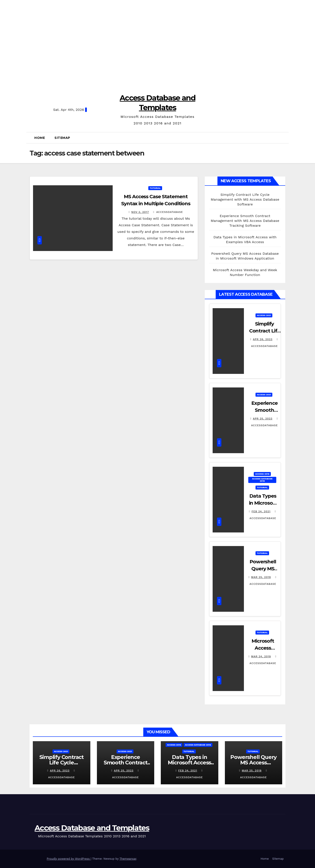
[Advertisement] (157, 44)
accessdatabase (168, 212)
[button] (284, 138)
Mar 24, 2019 (261, 656)
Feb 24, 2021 (261, 511)
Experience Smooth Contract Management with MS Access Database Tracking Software (245, 221)
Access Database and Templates (92, 828)
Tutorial (155, 188)
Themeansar (128, 859)
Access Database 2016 (262, 480)
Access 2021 (264, 315)
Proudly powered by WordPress (69, 859)
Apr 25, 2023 (263, 419)
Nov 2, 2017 (140, 212)
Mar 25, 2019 (261, 577)
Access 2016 (262, 474)
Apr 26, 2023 (263, 339)
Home (40, 138)
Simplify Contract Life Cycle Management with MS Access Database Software (245, 199)
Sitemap (62, 138)
